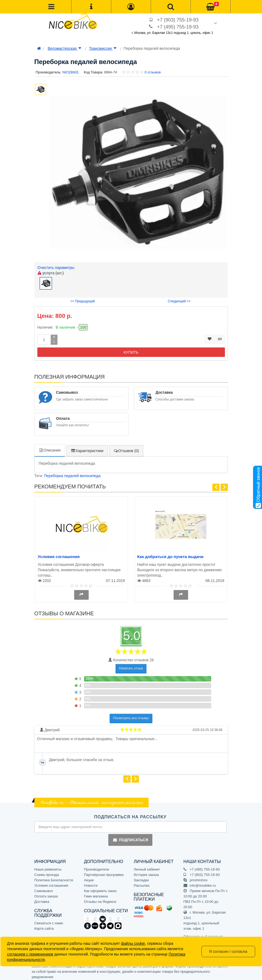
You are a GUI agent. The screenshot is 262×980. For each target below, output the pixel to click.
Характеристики (87, 449)
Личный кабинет (147, 867)
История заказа (146, 872)
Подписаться (130, 838)
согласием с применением (30, 954)
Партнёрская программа (104, 872)
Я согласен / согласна (228, 951)
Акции (89, 878)
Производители (97, 867)
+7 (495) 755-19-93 (178, 27)
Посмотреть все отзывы (131, 716)
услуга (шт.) (51, 273)
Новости (91, 883)
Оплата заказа (46, 894)
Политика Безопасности (54, 878)
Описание (50, 448)
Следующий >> (179, 299)
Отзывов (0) (126, 449)
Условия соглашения (59, 554)
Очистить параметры (56, 268)
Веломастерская (64, 48)
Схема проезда (47, 872)
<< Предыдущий (83, 299)
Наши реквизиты (48, 867)
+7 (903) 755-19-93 (178, 20)
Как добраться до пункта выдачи (171, 554)
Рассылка (142, 883)
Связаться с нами (49, 921)
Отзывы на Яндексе (100, 899)
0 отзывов (153, 72)
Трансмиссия (103, 48)
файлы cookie (133, 943)
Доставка (42, 899)
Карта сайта (44, 926)
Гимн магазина (96, 894)
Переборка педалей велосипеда (72, 474)
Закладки (141, 878)
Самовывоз (44, 888)
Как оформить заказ (100, 888)
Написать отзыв (131, 666)
